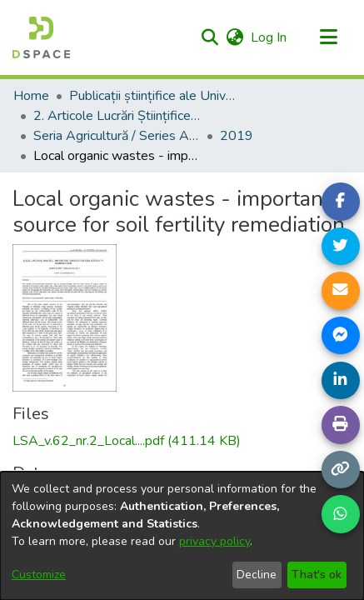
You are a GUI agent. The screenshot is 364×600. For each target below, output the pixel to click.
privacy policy (214, 541)
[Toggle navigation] (328, 37)
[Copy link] (341, 470)
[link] (127, 441)
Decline (257, 575)
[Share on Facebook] (341, 202)
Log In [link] (269, 37)
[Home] (41, 37)
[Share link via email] (341, 291)
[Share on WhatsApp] (341, 514)
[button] (209, 37)
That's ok (317, 575)
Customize (39, 575)
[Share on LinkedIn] (341, 381)
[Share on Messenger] (341, 336)
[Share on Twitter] (341, 247)
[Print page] (341, 425)
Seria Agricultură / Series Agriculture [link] (117, 136)
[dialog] (182, 536)
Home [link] (31, 96)
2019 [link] (237, 136)
